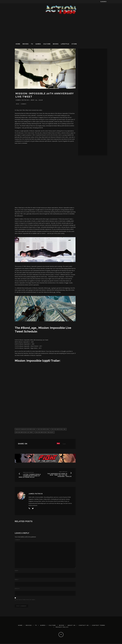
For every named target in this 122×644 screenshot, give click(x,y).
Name (17, 571)
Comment (18, 540)
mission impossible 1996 (59, 429)
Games (38, 44)
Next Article (63, 472)
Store (74, 44)
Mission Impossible (44, 429)
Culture (47, 44)
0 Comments (24, 104)
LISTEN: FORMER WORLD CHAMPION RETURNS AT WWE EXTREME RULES (30, 476)
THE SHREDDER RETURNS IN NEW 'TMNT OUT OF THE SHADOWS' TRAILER (59, 476)
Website (17, 589)
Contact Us (84, 626)
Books (56, 44)
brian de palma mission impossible (26, 429)
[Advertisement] (61, 28)
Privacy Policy (62, 628)
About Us (72, 626)
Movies (26, 44)
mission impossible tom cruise (45, 433)
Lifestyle (65, 44)
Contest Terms (98, 626)
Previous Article (28, 473)
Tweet (64, 444)
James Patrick (22, 100)
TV (32, 44)
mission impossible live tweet (24, 433)
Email (17, 580)
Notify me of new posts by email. (25, 600)
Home (18, 44)
